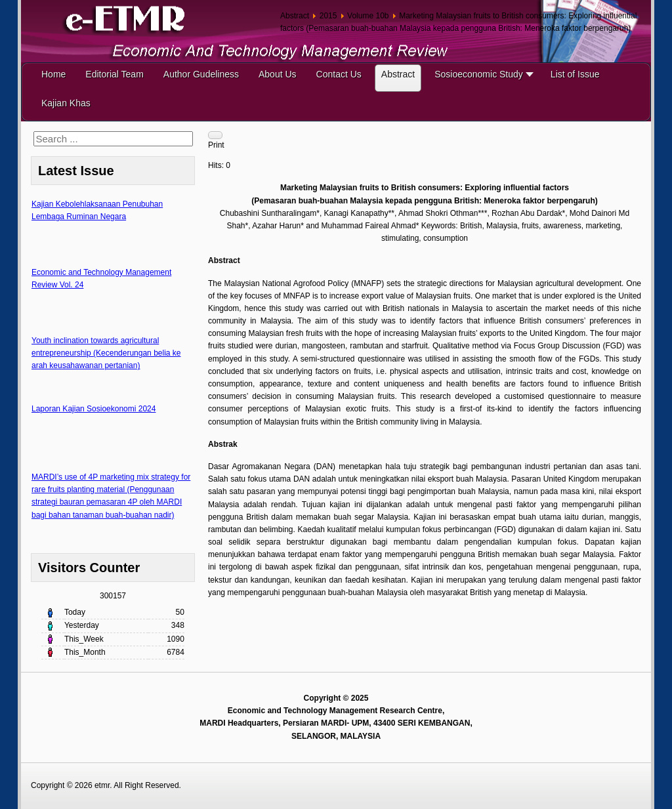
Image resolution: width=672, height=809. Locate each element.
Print (216, 145)
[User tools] (215, 135)
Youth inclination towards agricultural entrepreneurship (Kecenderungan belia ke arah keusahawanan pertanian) (106, 353)
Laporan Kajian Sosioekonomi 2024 (94, 409)
